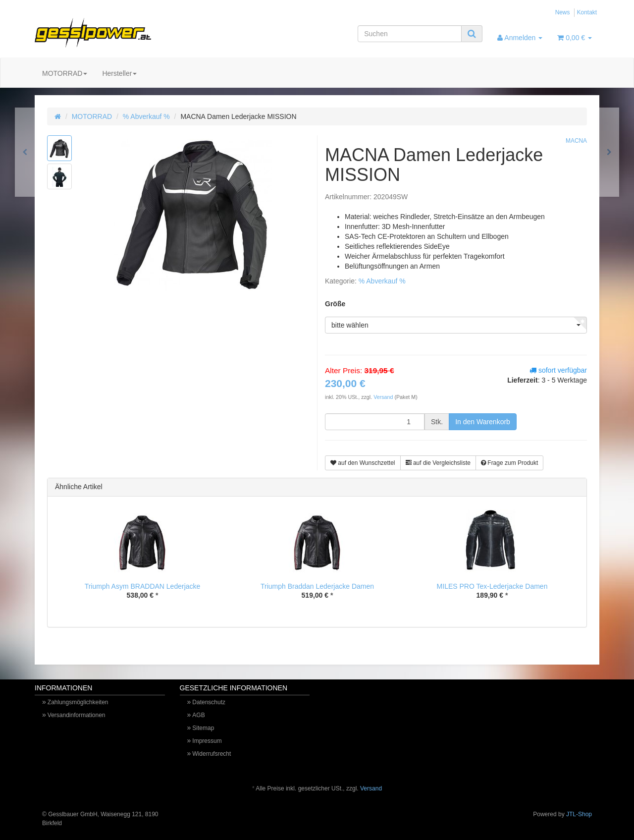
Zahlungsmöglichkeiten (78, 702)
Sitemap (203, 728)
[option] (142, 562)
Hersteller (119, 73)
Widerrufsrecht (211, 754)
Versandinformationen (77, 715)
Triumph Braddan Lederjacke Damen (317, 586)
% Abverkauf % (146, 116)
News (563, 12)
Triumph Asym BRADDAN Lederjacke (143, 586)
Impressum (207, 741)
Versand (384, 397)
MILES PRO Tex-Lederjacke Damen (492, 586)
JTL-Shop (579, 814)
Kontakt (587, 12)
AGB (198, 715)
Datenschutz (209, 702)
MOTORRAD (65, 73)
